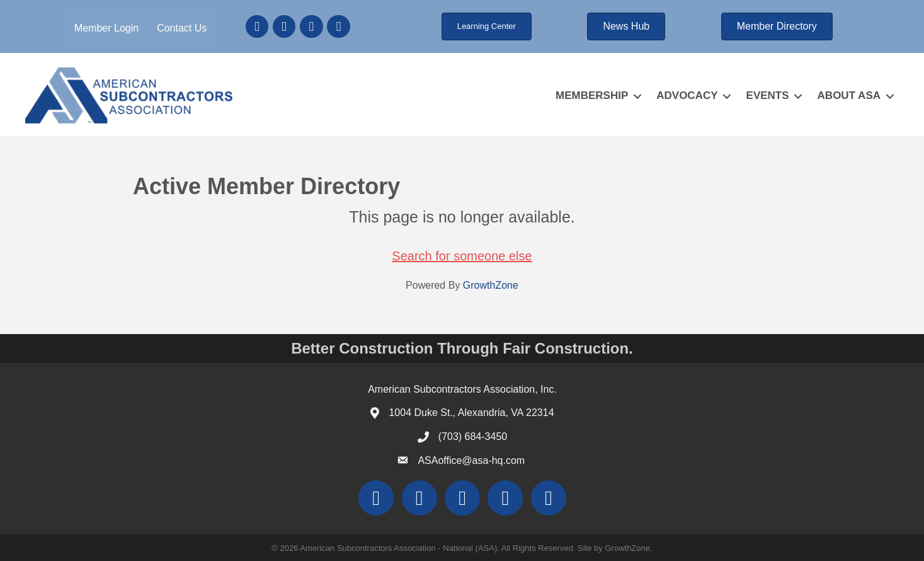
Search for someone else (462, 256)
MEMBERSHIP (592, 95)
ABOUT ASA (849, 95)
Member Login (106, 28)
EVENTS (768, 95)
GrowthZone (491, 285)
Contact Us (182, 28)
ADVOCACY (687, 95)
